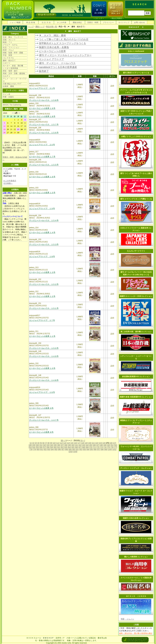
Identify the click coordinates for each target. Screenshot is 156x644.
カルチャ (7, 76)
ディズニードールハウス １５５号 (44, 165)
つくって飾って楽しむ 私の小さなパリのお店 (64, 39)
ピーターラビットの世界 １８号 (42, 116)
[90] (74, 449)
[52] (116, 445)
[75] (108, 447)
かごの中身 (62, 22)
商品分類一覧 (51, 27)
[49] (105, 445)
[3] (36, 443)
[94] (88, 449)
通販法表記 (77, 22)
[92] (81, 449)
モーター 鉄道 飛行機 (13, 66)
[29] (34, 445)
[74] (105, 447)
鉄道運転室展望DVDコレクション (136, 377)
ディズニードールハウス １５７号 (44, 124)
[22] (97, 443)
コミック (99, 18)
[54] (34, 447)
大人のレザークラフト (136, 251)
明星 (123, 619)
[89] (70, 449)
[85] (56, 449)
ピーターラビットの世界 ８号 (41, 432)
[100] (110, 449)
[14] (68, 443)
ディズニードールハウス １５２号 (44, 284)
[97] (99, 449)
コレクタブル (8, 58)
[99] (106, 449)
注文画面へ (8, 183)
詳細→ (22, 109)
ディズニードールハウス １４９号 (44, 356)
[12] (61, 443)
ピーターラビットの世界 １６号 (42, 177)
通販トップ (40, 27)
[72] (98, 447)
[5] (41, 443)
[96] (95, 449)
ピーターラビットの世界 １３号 (42, 272)
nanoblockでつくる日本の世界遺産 (58, 67)
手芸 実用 (7, 55)
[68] (84, 447)
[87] (63, 449)
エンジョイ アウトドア (51, 59)
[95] (91, 449)
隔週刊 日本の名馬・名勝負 (54, 47)
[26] (111, 443)
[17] (79, 443)
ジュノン (129, 619)
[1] (31, 443)
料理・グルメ (8, 50)
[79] (35, 449)
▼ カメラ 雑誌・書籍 (52, 35)
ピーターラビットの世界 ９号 (41, 408)
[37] (62, 445)
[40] (73, 445)
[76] (112, 447)
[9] (51, 443)
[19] (86, 443)
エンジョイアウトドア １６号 (42, 392)
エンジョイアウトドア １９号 (42, 209)
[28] (30, 445)
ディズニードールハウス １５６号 (44, 133)
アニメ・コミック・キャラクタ (15, 80)
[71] (94, 447)
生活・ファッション (11, 48)
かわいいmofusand (136, 51)
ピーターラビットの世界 (52, 51)
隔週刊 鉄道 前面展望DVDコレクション (136, 397)
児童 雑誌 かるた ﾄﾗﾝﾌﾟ (12, 84)
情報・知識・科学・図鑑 (13, 53)
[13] (65, 443)
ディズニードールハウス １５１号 (44, 308)
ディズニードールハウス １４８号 (44, 380)
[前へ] (63, 441)
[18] (83, 443)
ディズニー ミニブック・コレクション (136, 468)
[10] (54, 443)
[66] (76, 447)
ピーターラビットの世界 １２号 (42, 296)
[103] (75, 452)
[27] (115, 443)
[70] (91, 447)
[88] (67, 449)
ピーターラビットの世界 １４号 (42, 232)
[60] (55, 447)
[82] (45, 449)
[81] (42, 449)
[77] (116, 447)
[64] (69, 447)
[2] (33, 443)
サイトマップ (124, 22)
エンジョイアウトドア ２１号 (42, 88)
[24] (104, 443)
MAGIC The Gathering (12, 105)
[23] (100, 443)
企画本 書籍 (8, 86)
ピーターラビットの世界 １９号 (42, 108)
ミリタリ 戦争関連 (10, 68)
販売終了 (44, 71)
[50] (108, 445)
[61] (59, 447)
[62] (62, 447)
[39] (69, 445)
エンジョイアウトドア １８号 (42, 256)
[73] (101, 447)
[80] (38, 449)
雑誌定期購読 (117, 18)
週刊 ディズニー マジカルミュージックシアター (65, 55)
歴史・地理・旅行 (10, 71)
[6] (43, 443)
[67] (80, 447)
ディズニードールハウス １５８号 (44, 100)
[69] (87, 447)
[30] (37, 445)
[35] (55, 445)
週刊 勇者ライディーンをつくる (136, 73)
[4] (38, 443)
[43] (84, 445)
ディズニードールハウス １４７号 (44, 420)
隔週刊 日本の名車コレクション (136, 518)
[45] (91, 445)
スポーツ (7, 63)
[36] (59, 445)
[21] (93, 443)
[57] (44, 447)
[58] (48, 447)
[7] (46, 443)
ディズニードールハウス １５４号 (44, 220)
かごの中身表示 (10, 181)
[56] (41, 447)
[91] (77, 449)
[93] (84, 449)
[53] (30, 447)
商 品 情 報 (31, 22)
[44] (87, 445)
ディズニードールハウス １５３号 (44, 244)
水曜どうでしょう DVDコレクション (136, 137)
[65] (73, 447)
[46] (94, 445)
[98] (102, 449)
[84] (52, 449)
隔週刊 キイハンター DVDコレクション (136, 296)
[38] (66, 445)
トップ (31, 27)
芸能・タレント (9, 40)
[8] (49, 443)
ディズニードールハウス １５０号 (44, 348)
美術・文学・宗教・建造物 (14, 73)
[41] (76, 445)
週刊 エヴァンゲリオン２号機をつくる (136, 199)
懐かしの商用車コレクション (136, 557)
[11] (58, 443)
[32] (44, 445)
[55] (37, 447)
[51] (112, 445)
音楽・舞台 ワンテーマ (13, 37)
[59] (51, 447)
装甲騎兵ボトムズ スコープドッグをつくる (62, 43)
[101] (114, 449)
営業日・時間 (93, 22)
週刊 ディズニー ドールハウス (57, 63)
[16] (75, 443)
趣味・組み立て (9, 60)
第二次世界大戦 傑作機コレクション (136, 332)
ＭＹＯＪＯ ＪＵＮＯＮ (136, 596)
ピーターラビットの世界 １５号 (42, 193)
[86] (59, 449)
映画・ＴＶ (7, 42)
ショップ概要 (15, 22)
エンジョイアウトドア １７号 (42, 320)
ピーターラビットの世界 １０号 (42, 368)
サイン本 (7, 94)
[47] (98, 445)
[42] (80, 445)
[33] (48, 445)
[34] (51, 445)
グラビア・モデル (10, 45)
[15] (72, 443)
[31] (41, 445)
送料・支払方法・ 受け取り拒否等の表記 (136, 633)
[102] (71, 452)
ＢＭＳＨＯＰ (48, 638)
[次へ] (83, 441)
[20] (90, 443)
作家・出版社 (8, 97)
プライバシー (108, 22)
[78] (31, 449)
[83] (49, 449)
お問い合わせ (139, 22)
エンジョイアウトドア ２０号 (42, 145)
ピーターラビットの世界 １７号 (42, 157)
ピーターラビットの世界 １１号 (42, 336)
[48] (101, 445)
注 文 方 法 (46, 22)
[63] (66, 447)
